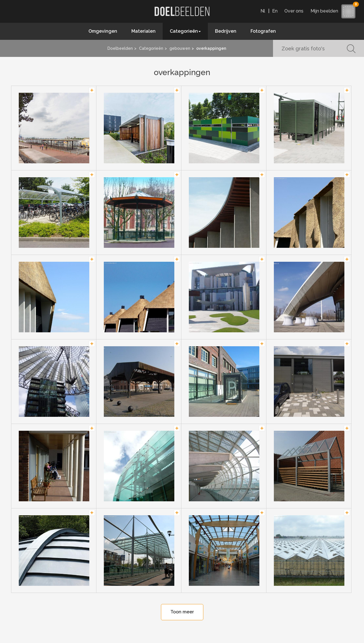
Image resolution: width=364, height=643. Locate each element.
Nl (263, 11)
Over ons (294, 11)
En (275, 11)
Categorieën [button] (185, 31)
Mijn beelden (326, 11)
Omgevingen (103, 31)
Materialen (143, 31)
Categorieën (151, 48)
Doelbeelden (120, 48)
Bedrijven (226, 31)
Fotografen (263, 31)
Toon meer (182, 612)
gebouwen (180, 48)
